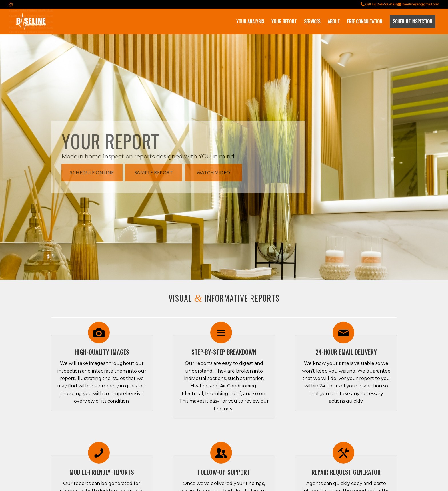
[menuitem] (250, 21)
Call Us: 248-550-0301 (381, 4)
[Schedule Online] (92, 172)
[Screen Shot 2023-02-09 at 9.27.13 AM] (31, 21)
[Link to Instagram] (11, 4)
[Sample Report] (154, 172)
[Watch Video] (213, 172)
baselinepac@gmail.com (421, 4)
